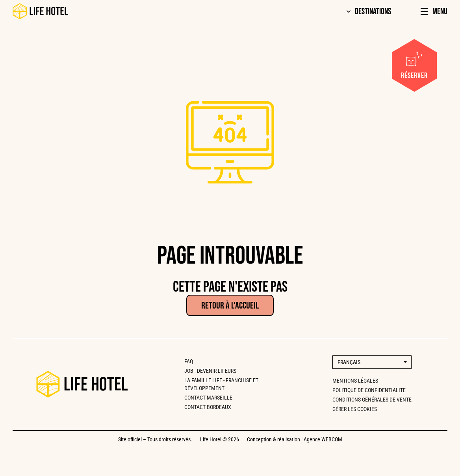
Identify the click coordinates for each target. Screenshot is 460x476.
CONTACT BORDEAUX (208, 407)
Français (349, 362)
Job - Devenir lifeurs (210, 371)
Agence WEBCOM (323, 439)
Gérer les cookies (355, 409)
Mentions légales (355, 381)
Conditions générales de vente (372, 400)
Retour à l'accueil (230, 306)
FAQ (189, 361)
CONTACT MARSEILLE (208, 398)
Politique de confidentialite (369, 390)
